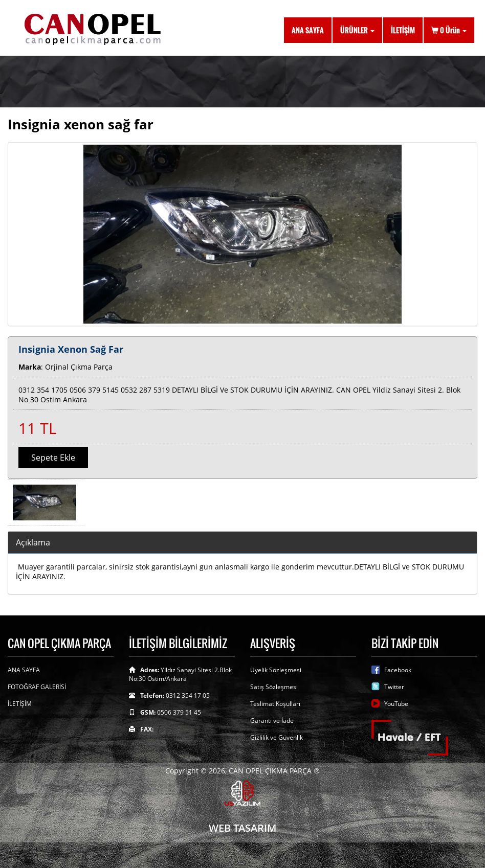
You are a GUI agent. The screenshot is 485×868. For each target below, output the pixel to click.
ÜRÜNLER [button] (357, 30)
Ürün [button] (449, 30)
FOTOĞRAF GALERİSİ (37, 687)
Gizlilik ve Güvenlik (277, 737)
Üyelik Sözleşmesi (276, 670)
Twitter (394, 687)
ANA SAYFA (308, 30)
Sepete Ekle (53, 458)
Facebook (398, 670)
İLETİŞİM (403, 30)
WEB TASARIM (242, 828)
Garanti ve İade (272, 721)
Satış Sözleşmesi (274, 687)
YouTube (396, 704)
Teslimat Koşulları (275, 704)
